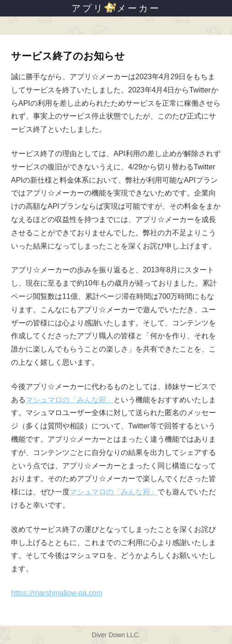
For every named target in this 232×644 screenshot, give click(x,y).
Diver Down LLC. (116, 635)
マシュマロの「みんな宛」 (70, 400)
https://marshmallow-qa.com (57, 593)
